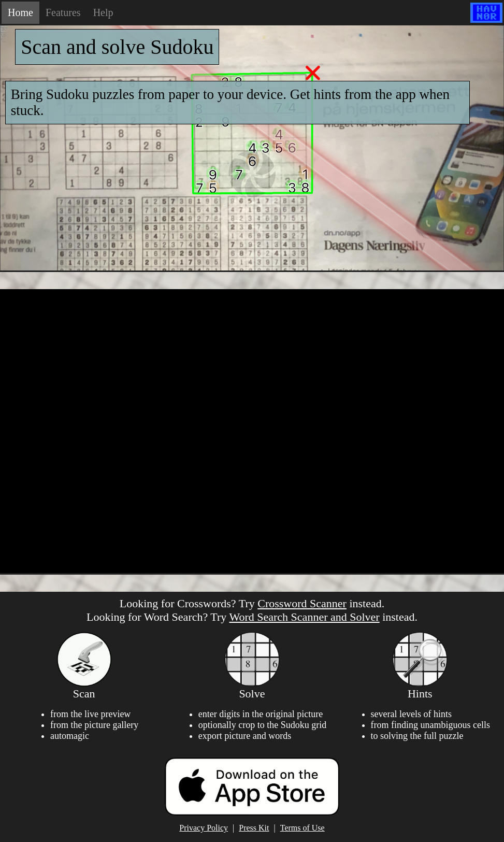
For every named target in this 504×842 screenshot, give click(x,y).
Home (20, 12)
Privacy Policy (204, 828)
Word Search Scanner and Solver (304, 617)
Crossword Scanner (302, 603)
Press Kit (254, 828)
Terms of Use (303, 828)
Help (103, 12)
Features (63, 12)
